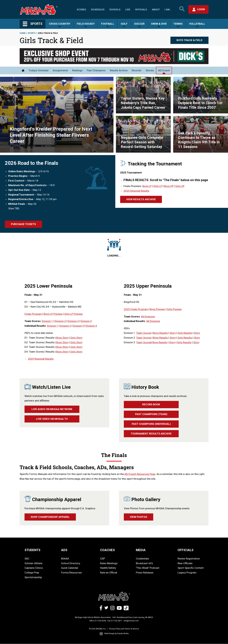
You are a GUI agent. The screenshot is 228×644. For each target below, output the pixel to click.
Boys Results (160, 333)
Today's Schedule (39, 70)
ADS (64, 550)
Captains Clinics (34, 568)
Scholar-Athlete (33, 563)
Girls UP (180, 186)
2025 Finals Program (136, 309)
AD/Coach (164, 70)
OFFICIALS (186, 550)
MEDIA (141, 550)
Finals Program (33, 314)
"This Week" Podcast (148, 568)
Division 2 (60, 321)
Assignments (60, 70)
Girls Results (185, 333)
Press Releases (145, 573)
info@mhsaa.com (131, 621)
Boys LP (147, 186)
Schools (115, 10)
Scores (81, 10)
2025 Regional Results (136, 191)
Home (23, 33)
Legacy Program (187, 573)
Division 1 (47, 321)
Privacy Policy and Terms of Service (124, 629)
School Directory (71, 563)
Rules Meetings (109, 563)
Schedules (98, 10)
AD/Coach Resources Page (140, 474)
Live (128, 10)
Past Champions (96, 70)
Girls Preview (174, 309)
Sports (32, 33)
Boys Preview (157, 309)
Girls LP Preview (73, 314)
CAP (103, 559)
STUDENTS (32, 550)
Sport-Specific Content (191, 568)
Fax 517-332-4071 (115, 621)
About (156, 10)
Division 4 (86, 321)
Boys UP (169, 186)
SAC (27, 559)
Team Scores (144, 333)
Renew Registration (189, 559)
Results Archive (119, 70)
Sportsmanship (33, 577)
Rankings (77, 70)
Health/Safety (108, 568)
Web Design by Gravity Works (114, 634)
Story (173, 333)
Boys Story (62, 338)
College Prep (32, 573)
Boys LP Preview (53, 314)
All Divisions (148, 317)
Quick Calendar (70, 568)
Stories (150, 70)
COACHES (107, 550)
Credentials (142, 559)
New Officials (185, 563)
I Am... (168, 10)
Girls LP (158, 186)
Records (137, 70)
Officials (141, 10)
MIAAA (65, 559)
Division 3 (73, 321)
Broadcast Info (144, 563)
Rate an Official (109, 573)
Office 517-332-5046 (98, 621)
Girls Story (76, 338)
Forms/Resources (71, 573)
